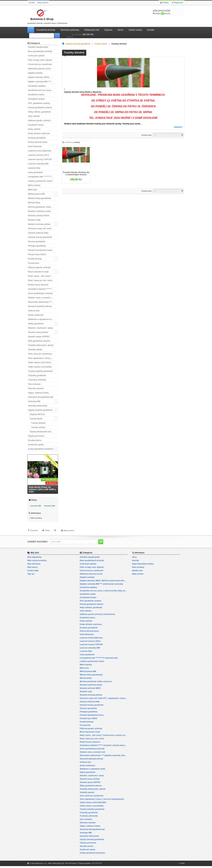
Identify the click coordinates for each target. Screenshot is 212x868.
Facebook (34, 535)
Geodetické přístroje (46, 30)
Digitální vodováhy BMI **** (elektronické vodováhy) (43, 82)
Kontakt (32, 3)
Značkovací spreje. (36, 445)
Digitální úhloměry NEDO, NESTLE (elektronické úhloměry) (43, 77)
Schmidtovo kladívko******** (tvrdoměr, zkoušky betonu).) (43, 289)
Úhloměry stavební (36, 388)
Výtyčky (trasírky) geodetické (40, 410)
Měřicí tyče (33, 190)
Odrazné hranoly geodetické (40, 237)
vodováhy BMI (50, 506)
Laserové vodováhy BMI (38, 164)
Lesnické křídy (34, 168)
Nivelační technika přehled (39, 224)
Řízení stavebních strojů (38, 272)
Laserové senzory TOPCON (40, 159)
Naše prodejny (36, 520)
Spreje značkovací (36, 315)
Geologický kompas (36, 99)
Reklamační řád (92, 30)
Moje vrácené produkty (37, 562)
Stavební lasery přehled (38, 332)
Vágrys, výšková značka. (38, 393)
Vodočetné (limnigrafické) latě (40, 397)
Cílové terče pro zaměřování (40, 64)
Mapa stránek (43, 3)
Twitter (47, 535)
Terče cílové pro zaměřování (40, 354)
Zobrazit (178, 127)
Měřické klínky (34, 203)
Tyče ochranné (34, 384)
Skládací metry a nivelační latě (41, 298)
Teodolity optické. (35, 350)
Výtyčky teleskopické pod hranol (43, 432)
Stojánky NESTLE (37, 414)
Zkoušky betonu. (35, 440)
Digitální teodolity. (35, 73)
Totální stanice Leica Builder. (40, 367)
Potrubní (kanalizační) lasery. (40, 250)
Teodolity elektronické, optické (41, 345)
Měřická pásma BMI (36, 194)
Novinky (136, 562)
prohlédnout (72, 143)
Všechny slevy (52, 460)
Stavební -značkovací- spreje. (41, 328)
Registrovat (178, 3)
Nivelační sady (34, 220)
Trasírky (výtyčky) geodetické (40, 371)
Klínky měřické (34, 129)
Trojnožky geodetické (37, 375)
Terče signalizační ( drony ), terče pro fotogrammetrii (43, 358)
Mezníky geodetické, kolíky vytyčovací (43, 207)
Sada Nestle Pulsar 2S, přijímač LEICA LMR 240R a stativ (42, 489)
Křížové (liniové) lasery (38, 142)
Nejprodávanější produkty (143, 566)
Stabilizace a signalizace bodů (41, 319)
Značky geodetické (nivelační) (41, 449)
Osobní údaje (33, 572)
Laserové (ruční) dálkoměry (40, 151)
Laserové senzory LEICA (39, 155)
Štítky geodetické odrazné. (39, 341)
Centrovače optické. (36, 56)
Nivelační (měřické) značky (39, 211)
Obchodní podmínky (70, 30)
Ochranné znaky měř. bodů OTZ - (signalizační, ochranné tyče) (43, 229)
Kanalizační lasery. (36, 125)
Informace (36, 515)
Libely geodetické (35, 172)
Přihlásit (165, 3)
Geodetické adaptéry (37, 86)
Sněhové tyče (34, 311)
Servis (120, 30)
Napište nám (137, 572)
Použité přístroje (35, 259)
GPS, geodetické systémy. (39, 103)
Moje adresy (33, 569)
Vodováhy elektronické (38, 406)
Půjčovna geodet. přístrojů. (39, 267)
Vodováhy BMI (34, 401)
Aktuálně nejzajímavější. (38, 47)
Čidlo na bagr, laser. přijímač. (40, 60)
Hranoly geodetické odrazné (40, 108)
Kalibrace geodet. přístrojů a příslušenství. (43, 121)
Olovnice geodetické (37, 242)
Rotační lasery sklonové (38, 285)
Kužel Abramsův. (35, 146)
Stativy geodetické (36, 324)
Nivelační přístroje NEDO (39, 216)
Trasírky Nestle (36, 419)
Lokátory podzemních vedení (40, 181)
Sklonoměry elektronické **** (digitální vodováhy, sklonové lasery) (43, 302)
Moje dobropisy (34, 566)
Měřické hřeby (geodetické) (40, 198)
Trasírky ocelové (38, 427)
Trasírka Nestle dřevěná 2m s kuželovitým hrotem (76, 174)
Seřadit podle (146, 135)
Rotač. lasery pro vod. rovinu (40, 280)
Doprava (108, 30)
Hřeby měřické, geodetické (39, 112)
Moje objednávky (35, 559)
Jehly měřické (34, 116)
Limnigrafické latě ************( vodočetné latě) (43, 177)
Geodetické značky (36, 95)
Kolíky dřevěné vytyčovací (39, 133)
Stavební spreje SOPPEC (39, 337)
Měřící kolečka (34, 185)
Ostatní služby (135, 30)
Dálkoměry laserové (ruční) (39, 69)
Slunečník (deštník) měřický (40, 306)
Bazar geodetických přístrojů (40, 51)
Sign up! (31, 576)
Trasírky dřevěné (38, 423)
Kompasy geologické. (37, 138)
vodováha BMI (35, 506)
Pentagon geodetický (37, 246)
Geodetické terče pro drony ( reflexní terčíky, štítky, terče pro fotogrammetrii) (43, 90)
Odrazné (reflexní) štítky (38, 233)
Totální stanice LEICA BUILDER (41, 363)
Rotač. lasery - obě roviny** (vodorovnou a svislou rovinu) (43, 276)
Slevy (134, 559)
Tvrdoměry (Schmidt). (37, 380)
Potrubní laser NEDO (37, 254)
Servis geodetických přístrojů (40, 293)
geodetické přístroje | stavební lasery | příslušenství (47, 16)
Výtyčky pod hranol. (36, 436)
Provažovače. (34, 263)
